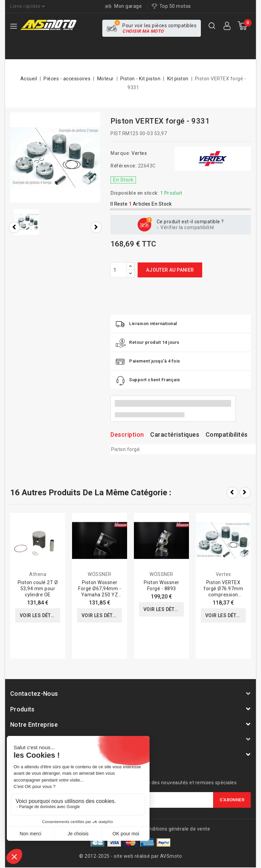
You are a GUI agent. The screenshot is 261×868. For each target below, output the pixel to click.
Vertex (139, 153)
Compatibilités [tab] (227, 435)
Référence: (124, 166)
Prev (232, 493)
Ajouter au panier (170, 270)
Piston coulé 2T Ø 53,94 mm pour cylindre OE (38, 589)
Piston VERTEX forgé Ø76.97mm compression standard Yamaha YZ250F (223, 595)
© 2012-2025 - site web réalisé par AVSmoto (130, 856)
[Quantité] (119, 270)
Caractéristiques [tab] (175, 435)
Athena (38, 574)
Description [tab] (127, 435)
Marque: (120, 153)
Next (245, 493)
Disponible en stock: (135, 193)
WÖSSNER (100, 574)
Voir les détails (40, 615)
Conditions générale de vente (176, 829)
